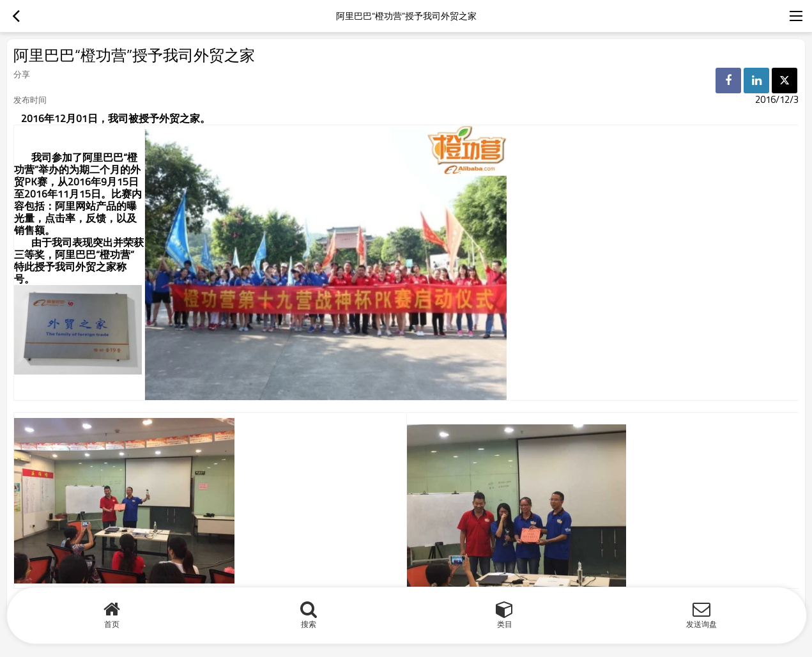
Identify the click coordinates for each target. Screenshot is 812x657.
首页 (112, 624)
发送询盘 (701, 624)
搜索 (309, 624)
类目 (505, 624)
